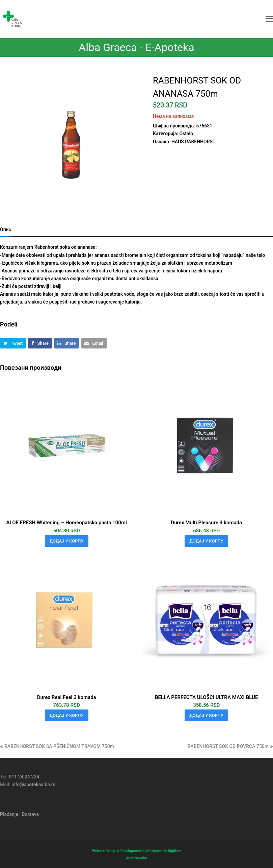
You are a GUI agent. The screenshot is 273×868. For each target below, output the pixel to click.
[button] (269, 19)
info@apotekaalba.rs (33, 785)
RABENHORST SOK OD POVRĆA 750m (230, 746)
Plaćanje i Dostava (19, 814)
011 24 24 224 (24, 777)
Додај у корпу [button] (67, 541)
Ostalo (186, 134)
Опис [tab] (6, 230)
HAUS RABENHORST (194, 142)
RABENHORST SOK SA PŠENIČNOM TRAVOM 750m (57, 746)
